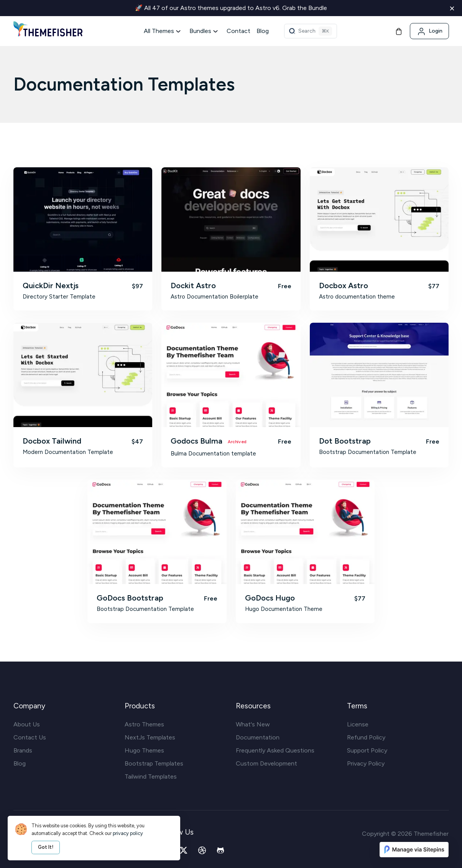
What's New (253, 724)
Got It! (46, 847)
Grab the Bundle (305, 8)
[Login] (429, 31)
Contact (238, 31)
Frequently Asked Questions (275, 750)
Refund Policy (366, 737)
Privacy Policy (366, 763)
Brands (23, 750)
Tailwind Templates (151, 776)
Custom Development (266, 763)
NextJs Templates (150, 737)
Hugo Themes (144, 750)
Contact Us (30, 737)
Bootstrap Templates (154, 763)
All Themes (159, 31)
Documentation (258, 737)
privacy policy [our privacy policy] (128, 833)
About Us (27, 724)
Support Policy (367, 750)
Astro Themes (144, 724)
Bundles (200, 31)
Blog (263, 31)
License (358, 724)
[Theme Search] (311, 31)
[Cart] (399, 31)
